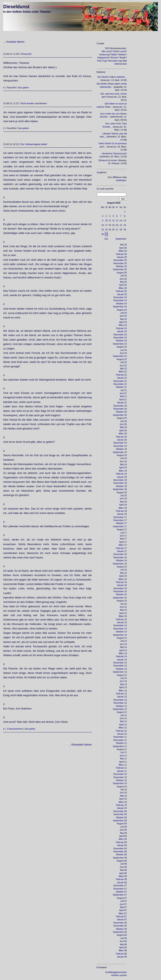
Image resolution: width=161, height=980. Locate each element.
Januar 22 (122, 378)
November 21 (120, 384)
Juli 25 (124, 276)
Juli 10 (124, 790)
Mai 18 (124, 502)
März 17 (123, 545)
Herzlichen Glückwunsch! (114, 153)
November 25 (120, 263)
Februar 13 (121, 694)
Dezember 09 (120, 811)
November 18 (120, 483)
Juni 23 (123, 353)
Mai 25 (124, 282)
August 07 (122, 898)
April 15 (123, 613)
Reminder (113, 61)
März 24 (123, 325)
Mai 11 (124, 759)
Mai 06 (124, 944)
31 (106, 234)
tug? (105, 61)
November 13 (120, 666)
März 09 (123, 839)
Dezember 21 (120, 381)
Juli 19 (124, 458)
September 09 (120, 820)
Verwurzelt (26, 54)
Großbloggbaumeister (116, 972)
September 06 (120, 932)
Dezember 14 (120, 625)
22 (125, 225)
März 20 (123, 433)
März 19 (123, 471)
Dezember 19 (120, 443)
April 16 (123, 576)
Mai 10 (124, 796)
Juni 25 (123, 279)
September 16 (120, 564)
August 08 (122, 861)
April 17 (123, 542)
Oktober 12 (121, 706)
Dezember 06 (120, 923)
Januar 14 (122, 660)
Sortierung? (105, 55)
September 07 (120, 895)
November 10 (120, 777)
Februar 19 (121, 474)
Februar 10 (121, 805)
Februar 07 (121, 916)
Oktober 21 (121, 387)
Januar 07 (122, 919)
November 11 (120, 740)
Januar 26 (122, 257)
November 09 (120, 814)
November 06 (120, 926)
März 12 (123, 728)
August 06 (122, 935)
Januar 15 (122, 622)
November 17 (120, 520)
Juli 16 (124, 570)
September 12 (120, 709)
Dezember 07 (120, 885)
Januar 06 (122, 957)
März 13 (123, 691)
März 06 (123, 950)
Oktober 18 (121, 486)
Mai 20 (124, 427)
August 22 (122, 359)
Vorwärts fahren (15, 42)
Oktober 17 (121, 523)
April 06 (123, 947)
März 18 (123, 508)
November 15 (120, 591)
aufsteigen (121, 180)
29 (125, 230)
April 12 (123, 725)
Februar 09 (121, 842)
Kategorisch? (104, 58)
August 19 (122, 455)
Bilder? (115, 55)
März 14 (123, 653)
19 (113, 225)
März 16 (123, 579)
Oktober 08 (121, 854)
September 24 (120, 307)
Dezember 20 (120, 406)
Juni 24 (123, 316)
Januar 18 (122, 514)
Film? (100, 61)
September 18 (120, 489)
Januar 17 (122, 551)
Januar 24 (122, 331)
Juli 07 (124, 901)
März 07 (123, 913)
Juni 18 (123, 498)
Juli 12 (124, 715)
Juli (106, 239)
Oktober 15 (121, 594)
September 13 (120, 672)
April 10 (123, 799)
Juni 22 (123, 365)
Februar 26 (121, 254)
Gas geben (24, 87)
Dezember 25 (120, 260)
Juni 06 (123, 941)
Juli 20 (124, 421)
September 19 (120, 452)
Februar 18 (121, 511)
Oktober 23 (121, 341)
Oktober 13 (121, 669)
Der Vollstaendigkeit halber (34, 144)
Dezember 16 (120, 554)
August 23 (122, 347)
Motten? (123, 55)
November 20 (120, 409)
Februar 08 (121, 879)
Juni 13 (123, 681)
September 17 (120, 526)
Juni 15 (123, 607)
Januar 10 (122, 808)
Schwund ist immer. (108, 160)
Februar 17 (121, 548)
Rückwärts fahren (82, 745)
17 (106, 225)
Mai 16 (124, 573)
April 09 (123, 836)
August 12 (122, 712)
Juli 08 (124, 864)
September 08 (120, 858)
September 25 (120, 269)
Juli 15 (124, 604)
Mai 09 (124, 833)
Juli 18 (124, 495)
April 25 (123, 285)
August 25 (122, 273)
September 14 (120, 635)
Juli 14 (124, 641)
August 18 (122, 492)
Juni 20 (123, 424)
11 (110, 220)
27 (117, 230)
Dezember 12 (120, 700)
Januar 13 (122, 697)
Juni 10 (123, 793)
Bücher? (115, 58)
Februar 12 (121, 731)
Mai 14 (124, 647)
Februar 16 (121, 582)
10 (106, 220)
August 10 (122, 786)
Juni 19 (123, 461)
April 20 (123, 430)
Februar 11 (121, 768)
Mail (125, 61)
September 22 (120, 356)
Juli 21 (124, 390)
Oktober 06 (121, 929)
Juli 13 (124, 678)
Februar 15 (121, 619)
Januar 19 (122, 477)
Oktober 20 (121, 412)
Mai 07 (124, 907)
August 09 (122, 824)
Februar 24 (121, 328)
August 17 (122, 529)
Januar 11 (122, 771)
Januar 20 (122, 440)
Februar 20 (121, 437)
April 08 (123, 873)
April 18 (123, 505)
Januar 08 (122, 882)
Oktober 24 (121, 304)
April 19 (123, 467)
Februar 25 (121, 291)
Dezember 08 (120, 848)
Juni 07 (123, 904)
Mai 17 (124, 539)
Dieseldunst (16, 7)
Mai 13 (124, 684)
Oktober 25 (121, 266)
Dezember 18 (120, 480)
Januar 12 (122, 734)
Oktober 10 (121, 780)
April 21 (123, 399)
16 (103, 225)
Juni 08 (123, 867)
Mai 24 (124, 319)
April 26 (123, 248)
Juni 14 (123, 644)
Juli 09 (124, 827)
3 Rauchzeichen (15, 729)
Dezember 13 (120, 663)
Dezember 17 (120, 517)
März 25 (123, 288)
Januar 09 (122, 845)
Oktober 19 (121, 449)
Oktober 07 (121, 892)
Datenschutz (120, 64)
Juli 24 (124, 313)
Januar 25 (122, 294)
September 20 (120, 415)
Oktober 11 (121, 743)
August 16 (122, 567)
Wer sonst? (107, 51)
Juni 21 (123, 393)
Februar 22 (121, 375)
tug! (120, 61)
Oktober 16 (121, 560)
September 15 (120, 598)
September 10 (120, 783)
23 (103, 230)
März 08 (123, 876)
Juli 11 (124, 752)
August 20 (122, 418)
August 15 (122, 601)
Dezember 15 (120, 588)
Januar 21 (122, 402)
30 (103, 234)
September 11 (120, 746)
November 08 (120, 851)
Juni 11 (123, 756)
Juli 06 (124, 938)
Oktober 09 (121, 817)
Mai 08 (124, 870)
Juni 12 (123, 718)
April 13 (123, 687)
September (121, 239)
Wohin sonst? (120, 51)
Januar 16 (122, 585)
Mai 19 (124, 464)
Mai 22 (124, 369)
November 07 (120, 889)
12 (113, 220)
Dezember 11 (120, 737)
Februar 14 (121, 656)
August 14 (122, 638)
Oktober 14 (121, 632)
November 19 (120, 446)
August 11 (122, 749)
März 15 (123, 616)
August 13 (122, 675)
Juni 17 (123, 536)
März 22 (123, 372)
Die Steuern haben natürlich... (112, 77)
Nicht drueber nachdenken (34, 103)
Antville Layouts (119, 975)
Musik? (123, 58)
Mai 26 (124, 245)
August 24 (122, 310)
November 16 (120, 557)
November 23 (120, 338)
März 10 (123, 802)
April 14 (123, 650)
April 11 (123, 762)
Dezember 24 (120, 297)
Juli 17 (124, 533)
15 (125, 220)
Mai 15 (124, 610)
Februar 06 (121, 954)
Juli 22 (124, 362)
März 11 (123, 765)
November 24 (120, 300)
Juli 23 (124, 350)
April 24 (123, 322)
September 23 (120, 344)
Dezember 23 (120, 335)
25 (110, 230)
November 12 (120, 703)
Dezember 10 (120, 774)
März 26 (123, 251)
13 (117, 220)
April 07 (123, 910)
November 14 (120, 629)
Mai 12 (124, 721)
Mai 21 (124, 396)
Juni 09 (123, 830)
